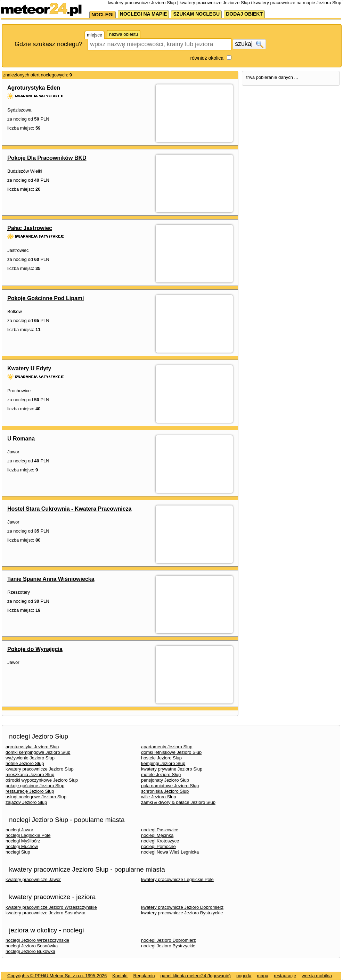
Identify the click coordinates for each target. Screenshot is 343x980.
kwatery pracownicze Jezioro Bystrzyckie (182, 913)
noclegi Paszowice (160, 830)
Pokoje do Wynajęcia (35, 649)
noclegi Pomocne (158, 846)
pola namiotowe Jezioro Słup (170, 786)
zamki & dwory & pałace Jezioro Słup (178, 802)
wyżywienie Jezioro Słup (30, 758)
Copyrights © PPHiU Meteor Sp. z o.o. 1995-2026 (57, 976)
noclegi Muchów (22, 846)
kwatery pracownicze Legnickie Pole (177, 879)
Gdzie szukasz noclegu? (48, 44)
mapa (263, 976)
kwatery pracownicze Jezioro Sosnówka (46, 913)
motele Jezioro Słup (161, 775)
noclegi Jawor (19, 830)
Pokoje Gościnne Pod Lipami (46, 298)
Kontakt (120, 976)
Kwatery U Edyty (29, 368)
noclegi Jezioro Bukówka (30, 951)
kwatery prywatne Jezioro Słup (172, 769)
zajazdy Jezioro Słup (26, 802)
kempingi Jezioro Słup (163, 763)
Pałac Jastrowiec (30, 228)
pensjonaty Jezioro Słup (165, 780)
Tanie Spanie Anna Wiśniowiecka (51, 579)
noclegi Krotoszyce (160, 841)
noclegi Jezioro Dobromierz (169, 940)
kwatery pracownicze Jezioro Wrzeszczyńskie (51, 907)
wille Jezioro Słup (158, 797)
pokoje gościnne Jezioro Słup (35, 786)
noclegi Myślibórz (23, 841)
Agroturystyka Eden (34, 88)
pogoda (244, 976)
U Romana (21, 439)
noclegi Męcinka (157, 835)
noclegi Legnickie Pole (28, 835)
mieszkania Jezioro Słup (30, 775)
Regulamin (144, 976)
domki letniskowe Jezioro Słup (171, 752)
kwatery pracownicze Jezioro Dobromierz (182, 907)
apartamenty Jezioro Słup (167, 747)
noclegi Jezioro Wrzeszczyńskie (37, 940)
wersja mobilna (317, 976)
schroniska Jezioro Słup (165, 791)
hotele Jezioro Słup (25, 763)
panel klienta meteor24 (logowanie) (196, 976)
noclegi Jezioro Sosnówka (32, 946)
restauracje (285, 976)
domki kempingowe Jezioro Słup (38, 752)
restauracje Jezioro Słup (30, 791)
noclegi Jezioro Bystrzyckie (168, 946)
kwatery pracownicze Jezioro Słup (40, 769)
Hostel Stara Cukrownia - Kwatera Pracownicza (69, 509)
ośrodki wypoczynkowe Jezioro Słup (42, 780)
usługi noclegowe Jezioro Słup (36, 797)
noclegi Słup (18, 852)
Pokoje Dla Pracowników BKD (47, 158)
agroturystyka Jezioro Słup (32, 747)
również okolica (207, 58)
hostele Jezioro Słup (161, 758)
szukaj (249, 44)
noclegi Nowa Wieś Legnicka (170, 852)
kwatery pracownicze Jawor (33, 879)
